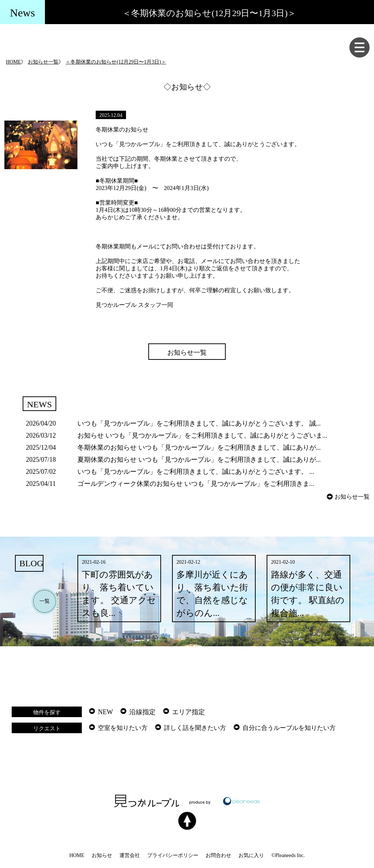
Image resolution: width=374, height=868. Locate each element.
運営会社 (130, 855)
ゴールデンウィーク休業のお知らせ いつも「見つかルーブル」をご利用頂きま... (196, 484)
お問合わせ (218, 855)
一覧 (45, 601)
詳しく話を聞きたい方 (195, 728)
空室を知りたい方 (123, 728)
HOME (13, 62)
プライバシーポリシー (173, 855)
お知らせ (102, 855)
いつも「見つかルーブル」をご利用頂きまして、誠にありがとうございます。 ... (196, 472)
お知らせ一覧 (43, 62)
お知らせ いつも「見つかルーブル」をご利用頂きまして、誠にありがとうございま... (202, 435)
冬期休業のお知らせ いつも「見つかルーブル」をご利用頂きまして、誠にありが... (199, 448)
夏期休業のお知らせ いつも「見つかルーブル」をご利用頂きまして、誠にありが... (199, 460)
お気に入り (251, 855)
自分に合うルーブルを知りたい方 (289, 728)
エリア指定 (188, 712)
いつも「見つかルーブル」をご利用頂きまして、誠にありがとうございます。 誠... (199, 423)
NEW (105, 712)
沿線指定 (142, 712)
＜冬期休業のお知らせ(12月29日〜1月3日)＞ (116, 62)
